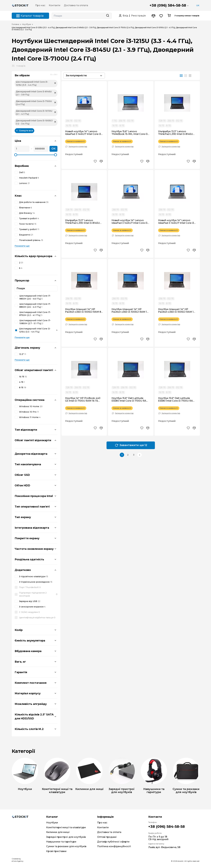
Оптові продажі (107, 837)
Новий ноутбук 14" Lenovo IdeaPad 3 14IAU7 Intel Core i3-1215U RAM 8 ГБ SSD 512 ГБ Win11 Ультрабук (83, 133)
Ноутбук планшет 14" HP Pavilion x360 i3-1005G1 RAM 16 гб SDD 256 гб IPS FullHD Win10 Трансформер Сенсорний (130, 311)
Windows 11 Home (30, 417)
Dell (22, 172)
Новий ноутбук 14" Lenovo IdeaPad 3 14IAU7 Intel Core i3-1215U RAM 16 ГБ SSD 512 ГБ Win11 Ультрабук (176, 222)
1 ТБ (115, 121)
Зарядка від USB (30, 601)
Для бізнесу (27, 213)
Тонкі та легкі (28, 224)
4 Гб (22, 382)
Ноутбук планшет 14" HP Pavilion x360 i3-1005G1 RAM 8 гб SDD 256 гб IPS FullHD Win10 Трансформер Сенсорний (84, 311)
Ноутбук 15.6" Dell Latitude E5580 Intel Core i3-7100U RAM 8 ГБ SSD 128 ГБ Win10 (177, 400)
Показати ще (22, 246)
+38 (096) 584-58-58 (168, 5)
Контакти (103, 827)
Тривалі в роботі (29, 219)
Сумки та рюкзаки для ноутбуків (66, 846)
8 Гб (23, 388)
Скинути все (24, 131)
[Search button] (108, 16)
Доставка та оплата (109, 832)
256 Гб (69, 121)
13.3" (23, 354)
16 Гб (23, 377)
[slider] (16, 155)
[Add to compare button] (101, 162)
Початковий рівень (31, 240)
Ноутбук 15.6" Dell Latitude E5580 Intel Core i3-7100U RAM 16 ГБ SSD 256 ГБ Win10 (130, 400)
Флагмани (25, 208)
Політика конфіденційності (114, 846)
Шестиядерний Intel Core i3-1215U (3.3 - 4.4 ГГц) (38, 330)
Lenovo (24, 183)
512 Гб (78, 121)
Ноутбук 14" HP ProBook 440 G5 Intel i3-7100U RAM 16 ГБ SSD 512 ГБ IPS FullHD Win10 (83, 400)
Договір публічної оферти (113, 842)
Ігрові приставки (56, 851)
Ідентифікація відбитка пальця (37, 618)
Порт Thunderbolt (30, 587)
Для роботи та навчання (34, 202)
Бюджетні (26, 235)
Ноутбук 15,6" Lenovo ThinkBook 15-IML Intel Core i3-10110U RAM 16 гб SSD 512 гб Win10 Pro (130, 133)
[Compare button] (153, 16)
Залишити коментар (78, 147)
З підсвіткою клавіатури (34, 577)
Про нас (102, 823)
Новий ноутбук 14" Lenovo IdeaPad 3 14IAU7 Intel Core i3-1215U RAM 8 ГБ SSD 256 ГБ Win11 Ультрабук (130, 222)
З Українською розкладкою (36, 582)
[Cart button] (169, 16)
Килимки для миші (58, 832)
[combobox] (84, 76)
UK (198, 5)
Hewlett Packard (29, 178)
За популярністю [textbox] (76, 75)
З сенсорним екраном (32, 607)
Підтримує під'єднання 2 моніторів (38, 594)
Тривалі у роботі (29, 229)
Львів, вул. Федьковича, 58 (164, 847)
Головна (15, 24)
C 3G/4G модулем (29, 612)
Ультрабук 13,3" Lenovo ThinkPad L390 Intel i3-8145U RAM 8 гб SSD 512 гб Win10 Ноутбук (82, 222)
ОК (53, 149)
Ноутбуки (27, 24)
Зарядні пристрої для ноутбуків (66, 837)
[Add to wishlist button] (95, 162)
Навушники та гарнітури (61, 842)
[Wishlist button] (161, 16)
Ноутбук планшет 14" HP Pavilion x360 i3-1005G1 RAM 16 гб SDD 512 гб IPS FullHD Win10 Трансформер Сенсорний (176, 311)
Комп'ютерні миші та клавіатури (66, 827)
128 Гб (162, 121)
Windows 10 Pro (29, 412)
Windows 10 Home (31, 406)
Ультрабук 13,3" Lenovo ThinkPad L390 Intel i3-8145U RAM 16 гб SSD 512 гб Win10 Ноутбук (175, 133)
